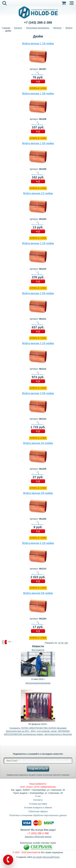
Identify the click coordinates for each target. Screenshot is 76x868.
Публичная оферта (38, 811)
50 (62, 643)
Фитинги (57, 28)
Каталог (18, 28)
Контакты (38, 800)
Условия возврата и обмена (38, 808)
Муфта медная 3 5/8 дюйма (38, 393)
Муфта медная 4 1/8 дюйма (38, 543)
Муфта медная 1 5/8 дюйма (38, 143)
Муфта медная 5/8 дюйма (38, 593)
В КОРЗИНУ (38, 82)
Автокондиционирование (38, 683)
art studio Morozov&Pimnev (46, 857)
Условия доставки (38, 804)
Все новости (38, 650)
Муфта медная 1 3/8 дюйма (38, 94)
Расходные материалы (38, 28)
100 (66, 643)
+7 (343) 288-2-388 (38, 22)
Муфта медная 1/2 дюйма (38, 193)
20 (59, 643)
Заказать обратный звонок (38, 837)
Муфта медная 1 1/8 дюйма (38, 44)
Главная (6, 28)
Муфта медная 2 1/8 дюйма (38, 243)
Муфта (69, 28)
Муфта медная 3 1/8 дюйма (38, 343)
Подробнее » (38, 75)
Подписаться (38, 769)
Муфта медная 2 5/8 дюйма (38, 293)
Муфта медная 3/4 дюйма (38, 443)
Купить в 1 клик (38, 88)
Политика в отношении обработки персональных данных (38, 815)
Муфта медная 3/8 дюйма (38, 493)
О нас (38, 796)
